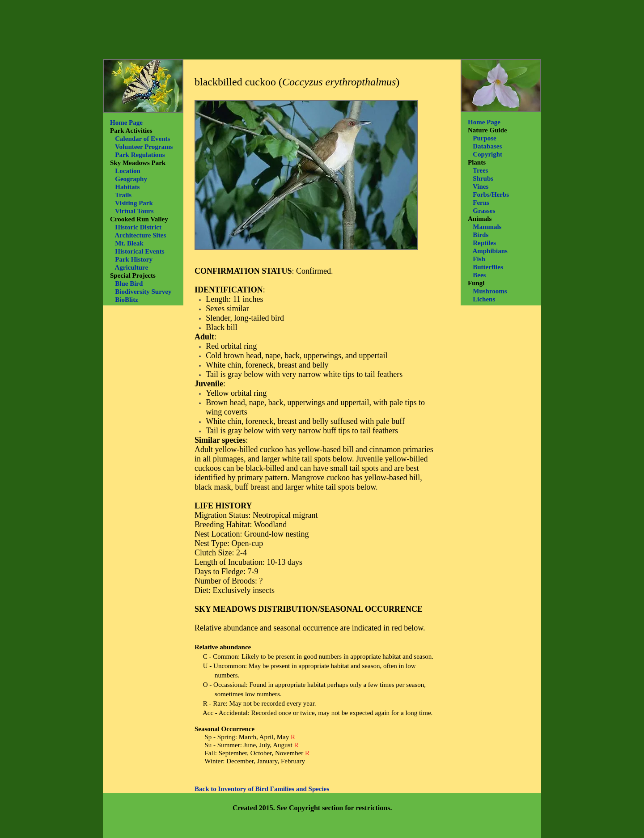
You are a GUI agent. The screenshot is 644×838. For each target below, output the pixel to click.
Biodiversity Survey (143, 292)
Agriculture (131, 267)
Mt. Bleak (129, 243)
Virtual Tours (134, 211)
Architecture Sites (140, 235)
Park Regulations (140, 155)
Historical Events (140, 251)
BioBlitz (127, 300)
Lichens (484, 299)
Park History (134, 259)
